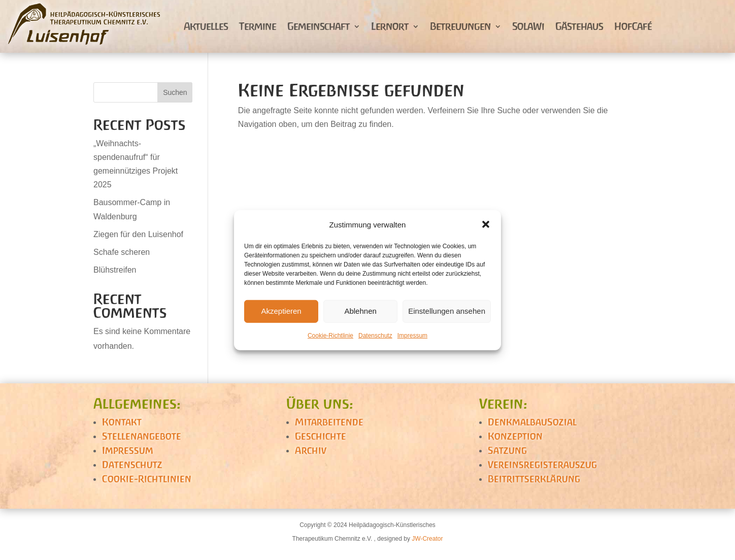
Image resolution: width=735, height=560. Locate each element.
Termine (258, 26)
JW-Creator (427, 539)
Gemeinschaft (319, 26)
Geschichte (321, 436)
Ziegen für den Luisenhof (138, 234)
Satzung (507, 450)
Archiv (311, 450)
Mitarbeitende (329, 422)
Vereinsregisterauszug (542, 465)
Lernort (390, 26)
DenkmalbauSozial (532, 422)
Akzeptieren (281, 311)
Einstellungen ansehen (447, 311)
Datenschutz (375, 336)
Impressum (412, 336)
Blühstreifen (115, 270)
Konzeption (515, 436)
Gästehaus (579, 26)
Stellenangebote (142, 436)
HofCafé (633, 26)
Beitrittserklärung (534, 479)
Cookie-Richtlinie (330, 336)
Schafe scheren (122, 252)
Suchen (175, 92)
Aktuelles (206, 26)
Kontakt (122, 422)
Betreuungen (460, 26)
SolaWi (528, 26)
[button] (486, 224)
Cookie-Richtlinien (147, 479)
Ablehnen (360, 311)
